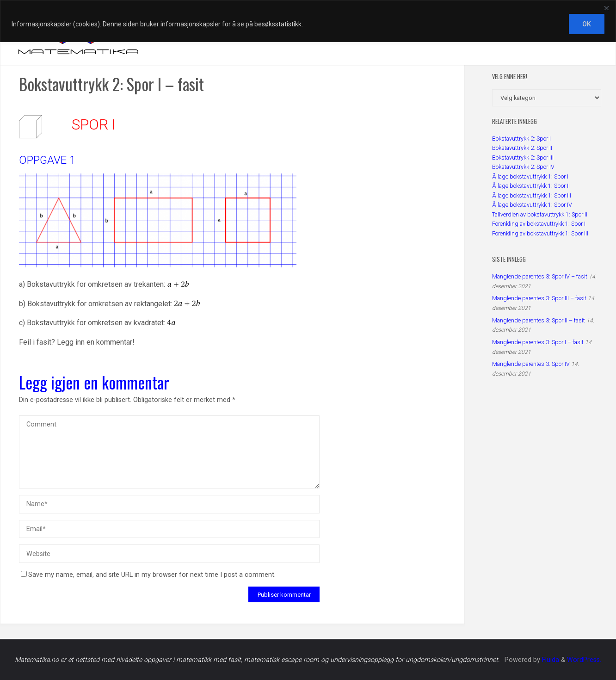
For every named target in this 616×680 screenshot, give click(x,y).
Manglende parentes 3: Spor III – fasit (539, 298)
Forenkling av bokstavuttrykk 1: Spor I (539, 224)
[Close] (606, 8)
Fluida (550, 660)
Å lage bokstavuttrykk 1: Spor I (530, 176)
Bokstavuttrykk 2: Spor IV (523, 167)
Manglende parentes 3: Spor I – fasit (538, 342)
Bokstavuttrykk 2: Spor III (523, 158)
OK (587, 24)
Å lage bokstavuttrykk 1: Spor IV (532, 205)
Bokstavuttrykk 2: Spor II (522, 148)
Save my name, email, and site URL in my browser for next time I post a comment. (148, 575)
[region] (308, 21)
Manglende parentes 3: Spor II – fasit (539, 320)
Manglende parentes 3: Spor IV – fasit (540, 276)
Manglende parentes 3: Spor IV (531, 364)
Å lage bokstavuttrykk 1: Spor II (531, 186)
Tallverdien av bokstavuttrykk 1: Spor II (540, 214)
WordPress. (584, 660)
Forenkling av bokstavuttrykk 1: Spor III (540, 233)
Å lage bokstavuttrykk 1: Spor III (532, 195)
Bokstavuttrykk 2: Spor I (521, 139)
